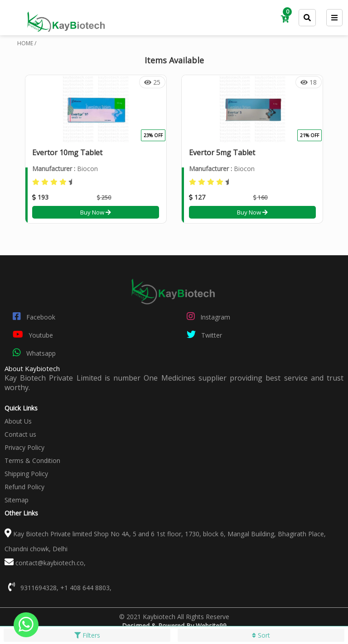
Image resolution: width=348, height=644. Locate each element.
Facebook (32, 316)
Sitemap (17, 500)
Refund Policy (24, 487)
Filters (87, 635)
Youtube (31, 334)
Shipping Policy (26, 474)
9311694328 (39, 588)
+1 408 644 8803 (85, 588)
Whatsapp (32, 353)
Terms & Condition (32, 460)
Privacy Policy (24, 447)
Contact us (20, 434)
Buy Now (96, 212)
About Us (18, 421)
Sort (261, 635)
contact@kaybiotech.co (50, 563)
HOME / (27, 43)
